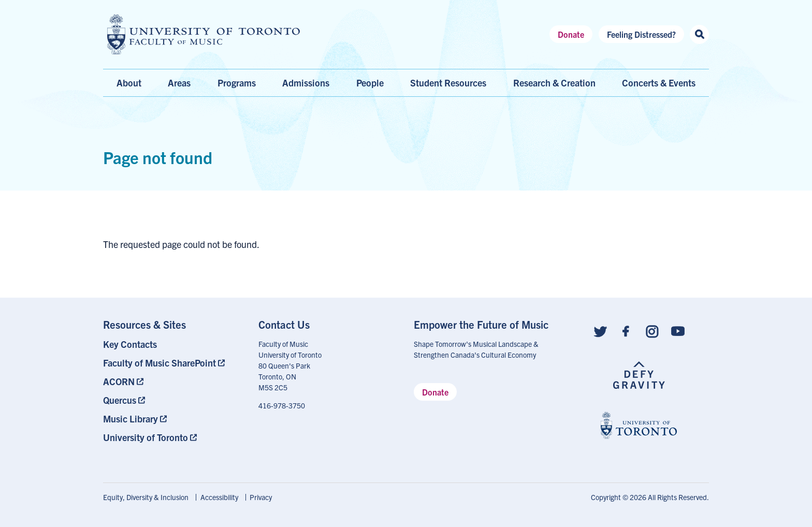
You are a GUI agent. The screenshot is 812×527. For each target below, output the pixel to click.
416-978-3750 (282, 405)
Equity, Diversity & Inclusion (146, 497)
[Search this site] (699, 34)
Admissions (306, 83)
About (129, 83)
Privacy (261, 497)
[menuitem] (173, 344)
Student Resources (448, 83)
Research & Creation (554, 83)
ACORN (119, 381)
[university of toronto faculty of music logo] (204, 34)
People (370, 83)
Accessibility (219, 497)
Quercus (120, 400)
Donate (571, 34)
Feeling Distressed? (641, 34)
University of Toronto (146, 437)
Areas (179, 83)
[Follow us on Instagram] (652, 331)
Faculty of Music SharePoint (160, 363)
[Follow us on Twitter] (600, 331)
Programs (237, 83)
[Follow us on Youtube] (678, 331)
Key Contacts (130, 344)
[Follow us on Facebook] (626, 331)
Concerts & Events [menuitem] (659, 83)
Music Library (130, 419)
